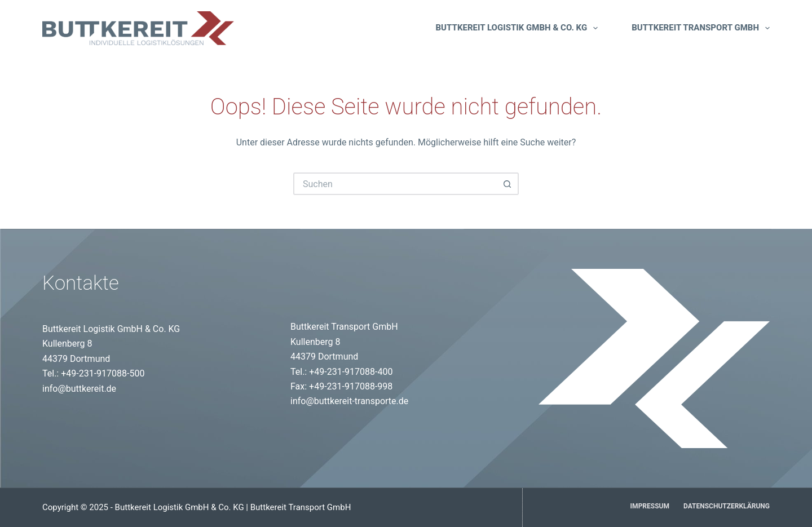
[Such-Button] (507, 184)
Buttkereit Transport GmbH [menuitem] (701, 28)
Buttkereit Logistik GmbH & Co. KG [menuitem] (517, 28)
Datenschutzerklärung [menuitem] (727, 506)
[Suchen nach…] (395, 184)
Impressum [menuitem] (650, 506)
